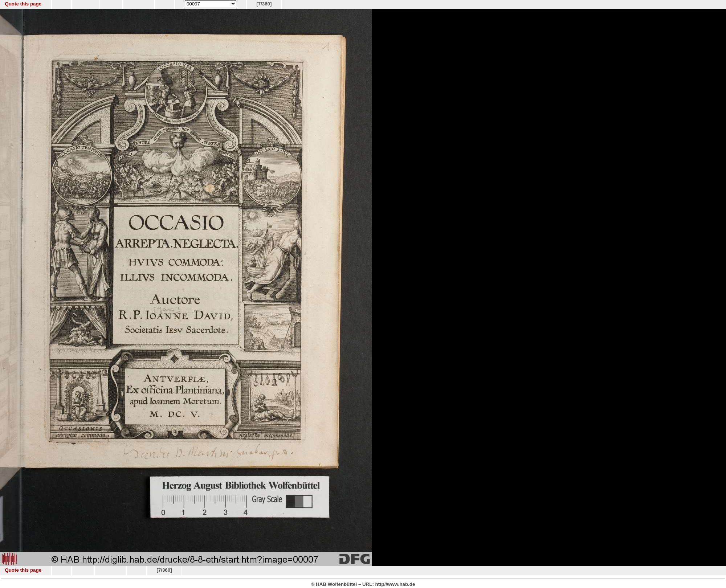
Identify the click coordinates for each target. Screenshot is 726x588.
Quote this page (23, 4)
